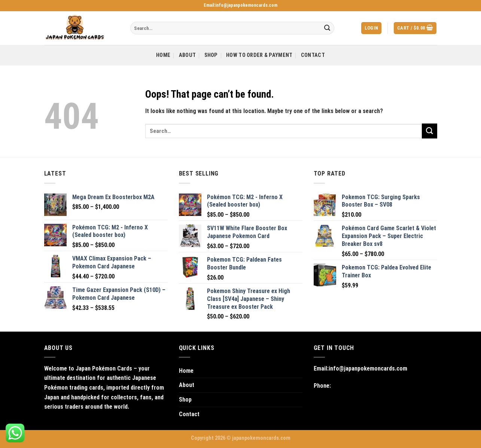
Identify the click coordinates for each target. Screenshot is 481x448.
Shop (211, 55)
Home (163, 55)
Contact (313, 55)
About (187, 55)
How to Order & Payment (259, 55)
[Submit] (327, 28)
